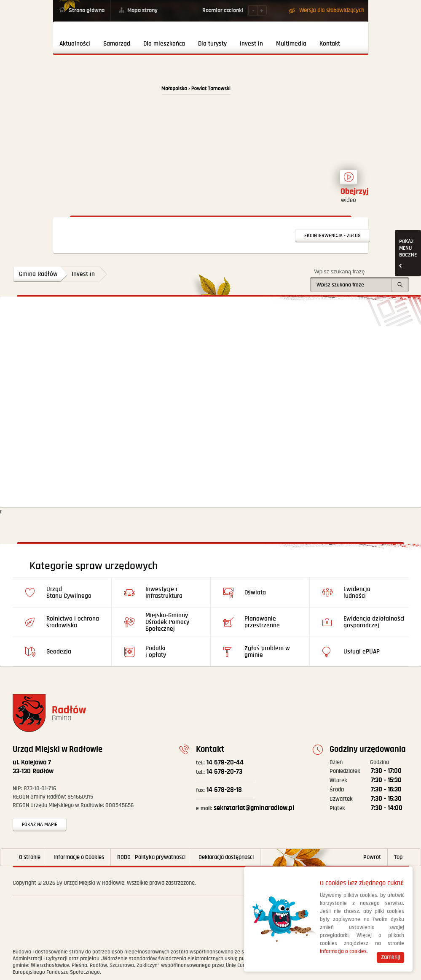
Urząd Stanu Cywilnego (69, 593)
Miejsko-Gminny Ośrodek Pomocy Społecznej (167, 622)
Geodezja (59, 652)
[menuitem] (75, 38)
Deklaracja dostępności (226, 857)
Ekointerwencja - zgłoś (333, 236)
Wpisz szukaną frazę (340, 271)
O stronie (30, 857)
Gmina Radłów (38, 274)
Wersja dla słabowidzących (332, 11)
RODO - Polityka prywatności (151, 857)
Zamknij (390, 957)
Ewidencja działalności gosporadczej (374, 622)
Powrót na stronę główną (102, 94)
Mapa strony (142, 11)
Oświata (255, 593)
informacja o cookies (343, 952)
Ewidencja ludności (357, 593)
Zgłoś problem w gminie (267, 652)
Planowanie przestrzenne (262, 622)
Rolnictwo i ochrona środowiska (73, 622)
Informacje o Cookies (79, 857)
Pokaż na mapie (40, 825)
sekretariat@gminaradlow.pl (245, 808)
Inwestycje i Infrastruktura (164, 593)
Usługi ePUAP (362, 652)
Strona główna (87, 11)
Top (398, 857)
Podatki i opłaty (156, 652)
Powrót (372, 857)
